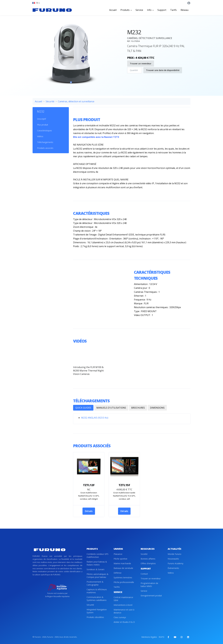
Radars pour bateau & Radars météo (97, 563)
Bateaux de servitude (123, 568)
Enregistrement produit (151, 596)
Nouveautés (173, 559)
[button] (36, 3)
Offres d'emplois (148, 563)
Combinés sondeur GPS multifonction (97, 556)
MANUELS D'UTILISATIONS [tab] (111, 408)
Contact (144, 574)
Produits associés (45, 148)
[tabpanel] (71, 55)
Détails (89, 511)
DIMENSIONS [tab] (157, 408)
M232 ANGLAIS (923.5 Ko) (95, 418)
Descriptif (42, 119)
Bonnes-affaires (148, 559)
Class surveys (120, 617)
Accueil (113, 10)
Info (150, 10)
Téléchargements (45, 142)
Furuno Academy (175, 563)
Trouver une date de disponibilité (163, 70)
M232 (41, 111)
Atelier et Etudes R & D (124, 622)
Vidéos (40, 136)
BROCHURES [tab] (138, 408)
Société (144, 554)
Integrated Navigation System (97, 611)
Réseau (185, 10)
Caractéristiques (45, 131)
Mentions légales (149, 637)
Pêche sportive (120, 559)
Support (162, 10)
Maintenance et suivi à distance (124, 611)
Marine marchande (122, 563)
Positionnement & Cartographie (95, 583)
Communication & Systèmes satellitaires (97, 599)
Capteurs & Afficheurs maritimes (97, 591)
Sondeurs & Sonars (96, 569)
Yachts (117, 587)
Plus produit (43, 125)
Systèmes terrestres (123, 577)
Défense (118, 573)
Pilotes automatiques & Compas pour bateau (97, 576)
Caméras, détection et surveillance (76, 101)
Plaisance (118, 554)
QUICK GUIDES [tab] (83, 408)
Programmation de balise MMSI (149, 585)
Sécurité (50, 101)
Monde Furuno (175, 554)
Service (139, 10)
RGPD (161, 637)
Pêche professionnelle (124, 582)
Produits (126, 10)
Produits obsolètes (95, 617)
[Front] (52, 10)
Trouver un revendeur (141, 64)
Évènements (173, 568)
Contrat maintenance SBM (123, 599)
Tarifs (173, 10)
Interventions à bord (123, 605)
